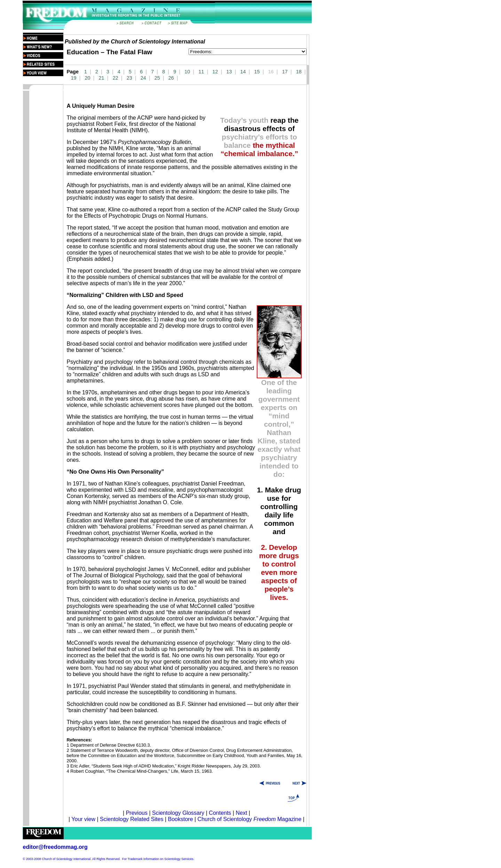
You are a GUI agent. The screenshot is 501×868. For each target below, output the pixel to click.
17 (285, 72)
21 (102, 78)
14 (243, 72)
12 (215, 72)
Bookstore (180, 819)
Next (241, 813)
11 (201, 72)
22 (116, 78)
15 (257, 72)
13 (229, 72)
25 (157, 78)
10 (187, 72)
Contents (220, 813)
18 (299, 72)
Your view (83, 819)
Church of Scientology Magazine (250, 819)
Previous (138, 813)
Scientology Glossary (178, 813)
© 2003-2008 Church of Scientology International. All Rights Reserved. (72, 859)
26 (171, 78)
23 (129, 78)
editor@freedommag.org (55, 847)
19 (74, 78)
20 (88, 78)
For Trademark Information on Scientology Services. (158, 859)
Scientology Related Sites (132, 819)
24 (143, 78)
